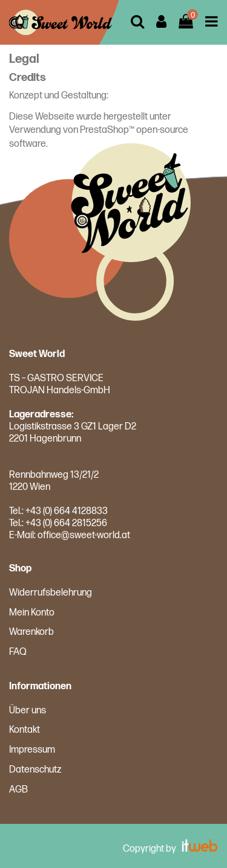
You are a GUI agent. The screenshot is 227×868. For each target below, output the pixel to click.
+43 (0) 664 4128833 (67, 511)
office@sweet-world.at (84, 535)
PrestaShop (104, 130)
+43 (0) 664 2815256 (66, 523)
